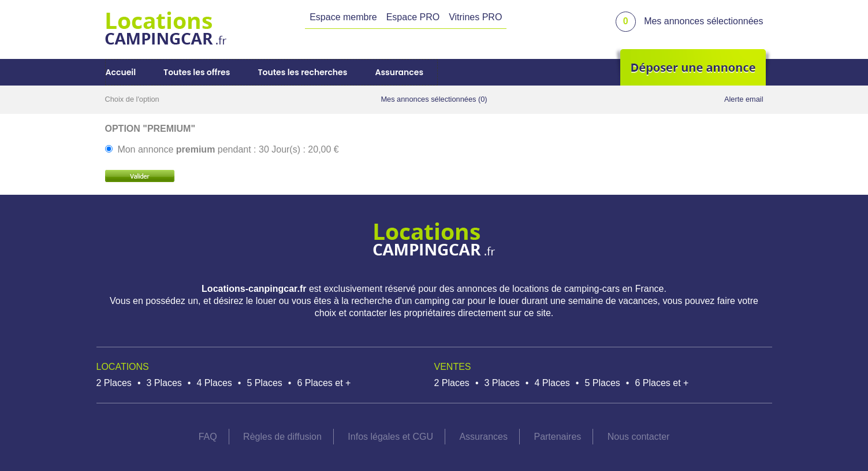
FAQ (208, 437)
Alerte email (744, 99)
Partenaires (557, 437)
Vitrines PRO (475, 17)
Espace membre (343, 17)
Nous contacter (639, 437)
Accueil (121, 72)
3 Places (164, 383)
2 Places (114, 383)
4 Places (214, 383)
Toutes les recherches (302, 72)
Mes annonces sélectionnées (703, 21)
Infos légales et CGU (390, 437)
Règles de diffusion (282, 437)
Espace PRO (413, 17)
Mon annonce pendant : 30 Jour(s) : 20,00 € (228, 149)
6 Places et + (324, 383)
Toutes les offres (197, 72)
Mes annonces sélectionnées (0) (434, 99)
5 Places (264, 383)
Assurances (399, 72)
